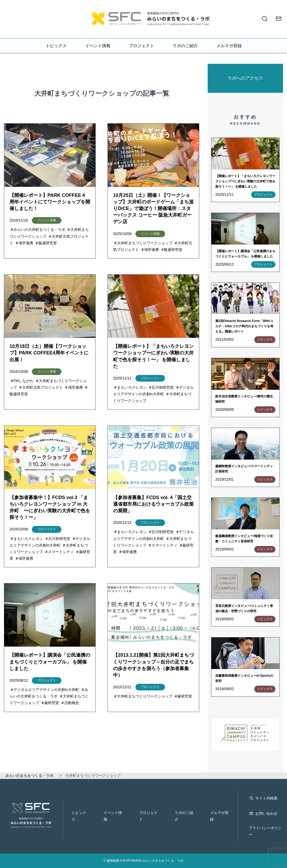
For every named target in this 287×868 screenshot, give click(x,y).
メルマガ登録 (229, 46)
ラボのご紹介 (185, 46)
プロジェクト (142, 46)
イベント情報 (98, 46)
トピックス (56, 46)
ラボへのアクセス (245, 78)
